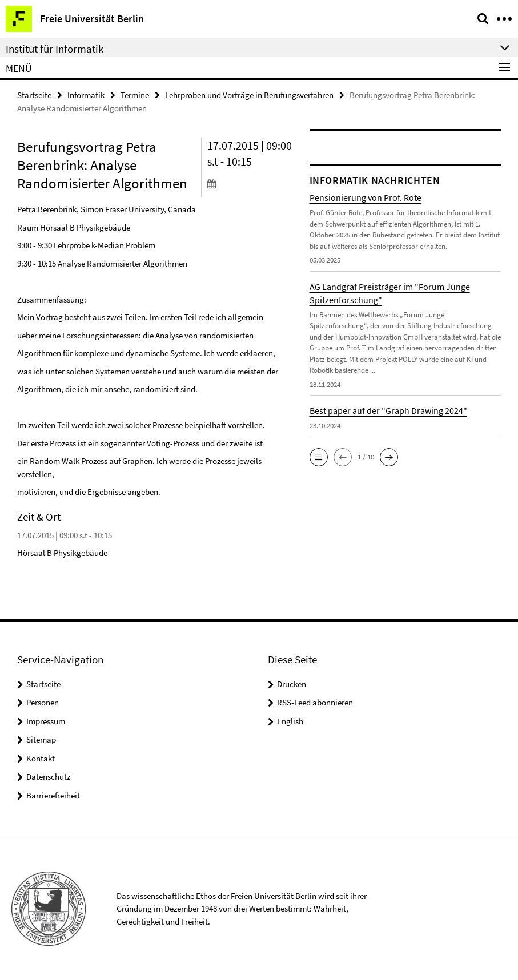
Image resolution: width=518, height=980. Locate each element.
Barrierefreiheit (53, 795)
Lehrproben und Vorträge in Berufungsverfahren (249, 95)
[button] (319, 457)
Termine (135, 95)
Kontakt (41, 758)
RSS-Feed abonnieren (315, 702)
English (290, 721)
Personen (43, 702)
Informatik (86, 95)
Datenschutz (48, 777)
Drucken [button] (292, 684)
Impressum (46, 721)
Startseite (34, 95)
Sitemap (41, 739)
